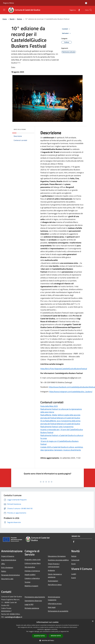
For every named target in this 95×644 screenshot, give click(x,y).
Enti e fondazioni (7, 567)
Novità (12, 19)
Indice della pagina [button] (20, 129)
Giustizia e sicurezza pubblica (58, 560)
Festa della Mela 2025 (49, 406)
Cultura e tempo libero (33, 563)
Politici (4, 571)
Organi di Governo (8, 556)
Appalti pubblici (30, 575)
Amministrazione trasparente (54, 598)
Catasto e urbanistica (32, 578)
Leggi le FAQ (29, 604)
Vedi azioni (67, 33)
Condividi (66, 29)
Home (5, 19)
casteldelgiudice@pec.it (13, 617)
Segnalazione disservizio (33, 601)
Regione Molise (9, 3)
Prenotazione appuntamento (35, 597)
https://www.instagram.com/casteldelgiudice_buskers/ (71, 392)
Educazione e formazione (57, 556)
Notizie (20, 19)
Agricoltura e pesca (55, 585)
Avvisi (73, 564)
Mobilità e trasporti (31, 586)
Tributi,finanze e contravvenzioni (54, 565)
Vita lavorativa (30, 567)
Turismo (27, 582)
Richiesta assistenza (32, 608)
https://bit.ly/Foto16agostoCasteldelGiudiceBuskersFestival (64, 369)
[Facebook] (78, 10)
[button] (47, 640)
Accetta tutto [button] (39, 636)
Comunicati (75, 560)
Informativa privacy (55, 604)
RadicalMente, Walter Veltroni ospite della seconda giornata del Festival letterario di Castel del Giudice (60, 416)
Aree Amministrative (9, 560)
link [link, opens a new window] (68, 631)
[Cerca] (91, 10)
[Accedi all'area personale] (86, 3)
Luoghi (74, 574)
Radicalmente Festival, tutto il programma (57, 427)
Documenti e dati (7, 579)
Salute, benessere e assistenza (55, 576)
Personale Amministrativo (10, 575)
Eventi (74, 578)
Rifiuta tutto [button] (56, 636)
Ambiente (51, 570)
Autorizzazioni (53, 581)
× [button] (93, 621)
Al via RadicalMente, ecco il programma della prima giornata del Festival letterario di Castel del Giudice (60, 422)
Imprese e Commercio (32, 571)
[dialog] (47, 632)
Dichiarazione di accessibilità (58, 611)
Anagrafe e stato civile (33, 560)
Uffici (3, 564)
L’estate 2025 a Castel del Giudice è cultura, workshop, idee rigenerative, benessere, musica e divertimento (62, 449)
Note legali (52, 607)
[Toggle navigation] (4, 10)
